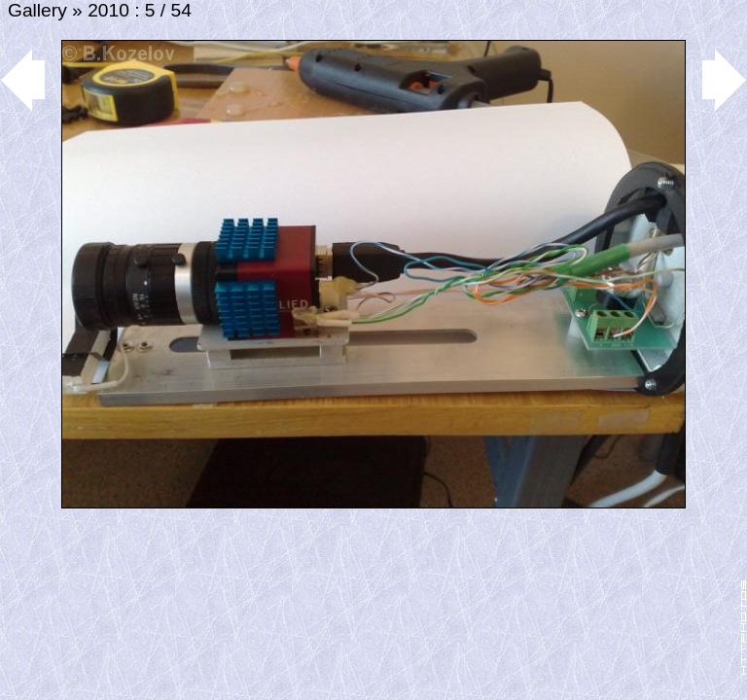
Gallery (37, 10)
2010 (108, 10)
